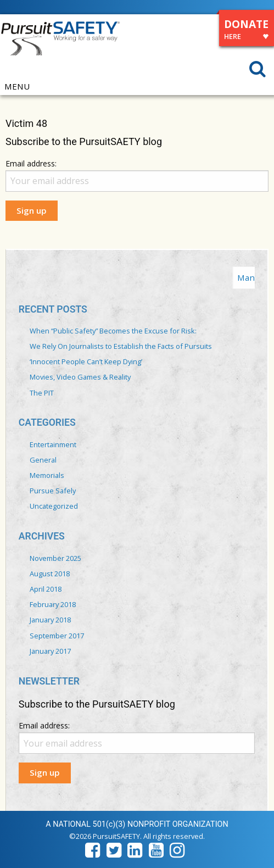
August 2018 (50, 574)
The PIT (42, 393)
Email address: (31, 163)
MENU (17, 87)
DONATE (246, 31)
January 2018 (50, 620)
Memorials (47, 475)
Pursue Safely (53, 491)
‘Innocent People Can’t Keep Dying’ (86, 361)
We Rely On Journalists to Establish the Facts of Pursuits (121, 346)
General (43, 460)
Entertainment (53, 444)
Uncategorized (54, 506)
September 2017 (57, 636)
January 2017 (50, 651)
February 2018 (53, 604)
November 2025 (55, 558)
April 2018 (46, 589)
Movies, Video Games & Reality (80, 377)
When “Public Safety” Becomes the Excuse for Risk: (113, 331)
